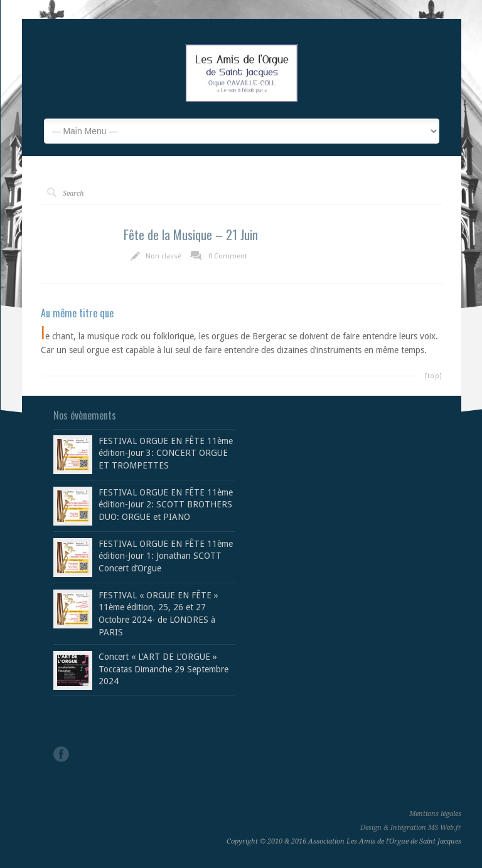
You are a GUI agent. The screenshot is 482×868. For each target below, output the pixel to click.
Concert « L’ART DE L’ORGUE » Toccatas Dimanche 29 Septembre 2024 (163, 669)
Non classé (163, 256)
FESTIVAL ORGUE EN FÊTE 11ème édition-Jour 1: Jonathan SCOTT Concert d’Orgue (166, 556)
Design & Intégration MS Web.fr (411, 828)
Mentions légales (435, 814)
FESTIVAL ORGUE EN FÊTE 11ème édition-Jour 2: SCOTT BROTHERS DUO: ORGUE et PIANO (166, 505)
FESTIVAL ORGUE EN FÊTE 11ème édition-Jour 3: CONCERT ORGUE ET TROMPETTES (166, 453)
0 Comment (228, 256)
